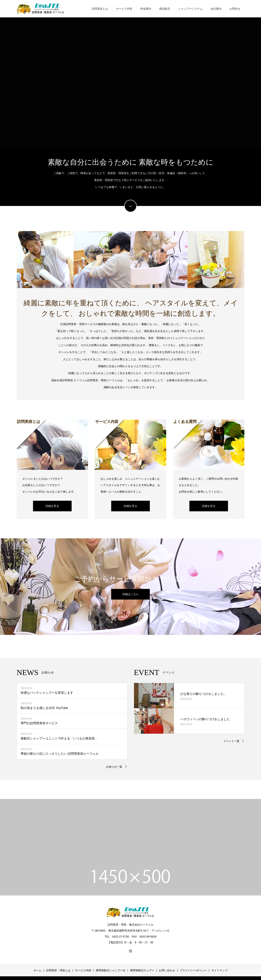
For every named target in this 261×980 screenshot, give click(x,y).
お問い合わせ (167, 970)
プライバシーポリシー (193, 970)
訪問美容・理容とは (58, 970)
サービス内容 (124, 9)
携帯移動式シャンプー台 (111, 970)
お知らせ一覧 (114, 767)
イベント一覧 (231, 741)
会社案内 (216, 9)
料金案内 (146, 9)
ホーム (37, 970)
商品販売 (165, 9)
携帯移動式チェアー (142, 970)
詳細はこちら (130, 594)
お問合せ (235, 9)
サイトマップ (219, 970)
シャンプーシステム (190, 9)
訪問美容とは (100, 9)
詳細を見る (52, 506)
